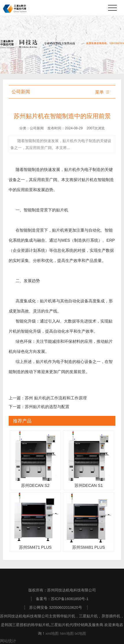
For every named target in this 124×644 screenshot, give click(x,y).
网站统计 (8, 641)
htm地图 (67, 633)
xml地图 (52, 633)
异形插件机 (111, 616)
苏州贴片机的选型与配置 (47, 407)
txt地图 (80, 633)
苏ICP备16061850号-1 (70, 599)
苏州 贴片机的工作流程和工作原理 (56, 398)
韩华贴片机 (66, 616)
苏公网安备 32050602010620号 (56, 607)
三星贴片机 (88, 616)
